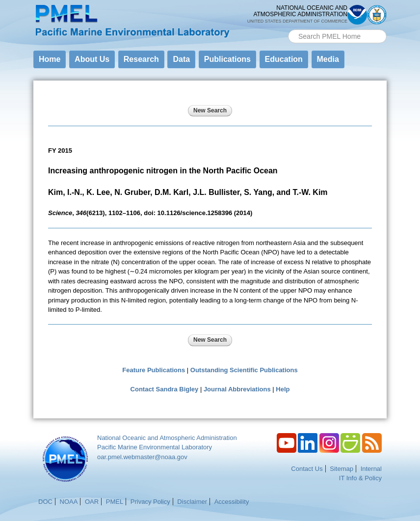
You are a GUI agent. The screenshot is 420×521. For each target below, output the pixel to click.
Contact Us (307, 469)
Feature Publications (154, 370)
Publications (227, 59)
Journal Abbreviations (237, 389)
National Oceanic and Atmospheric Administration (167, 438)
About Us (92, 59)
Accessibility (232, 502)
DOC (45, 502)
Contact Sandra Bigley (165, 389)
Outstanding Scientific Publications (244, 370)
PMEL (115, 502)
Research (141, 59)
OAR (92, 502)
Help (283, 389)
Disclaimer (192, 502)
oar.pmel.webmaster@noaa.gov (142, 457)
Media (328, 59)
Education (284, 59)
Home (50, 59)
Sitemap (341, 469)
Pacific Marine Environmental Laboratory (155, 447)
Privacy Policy (150, 502)
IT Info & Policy (360, 478)
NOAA (69, 502)
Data (181, 59)
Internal (371, 469)
